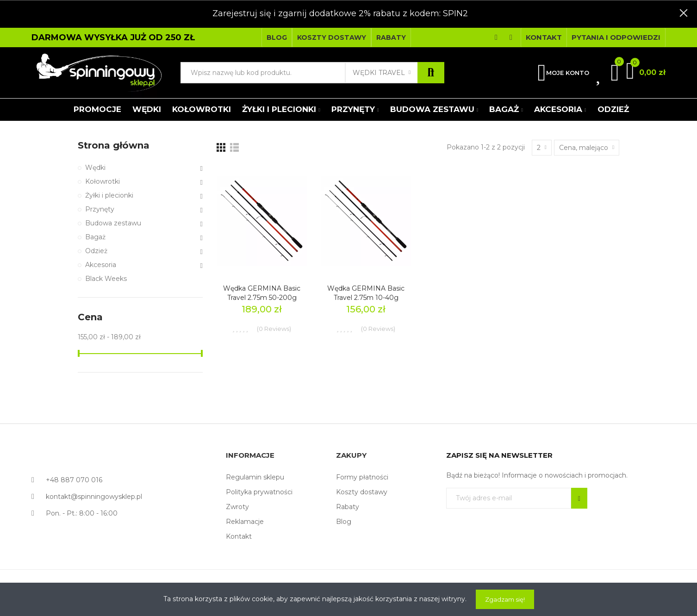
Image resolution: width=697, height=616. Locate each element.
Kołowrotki (103, 181)
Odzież (96, 251)
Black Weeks (106, 279)
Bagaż (95, 237)
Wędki (95, 168)
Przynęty (100, 209)
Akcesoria (101, 265)
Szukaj (431, 73)
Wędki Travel (379, 73)
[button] (277, 37)
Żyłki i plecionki (109, 195)
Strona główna (114, 145)
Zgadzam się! (505, 599)
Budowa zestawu (113, 223)
